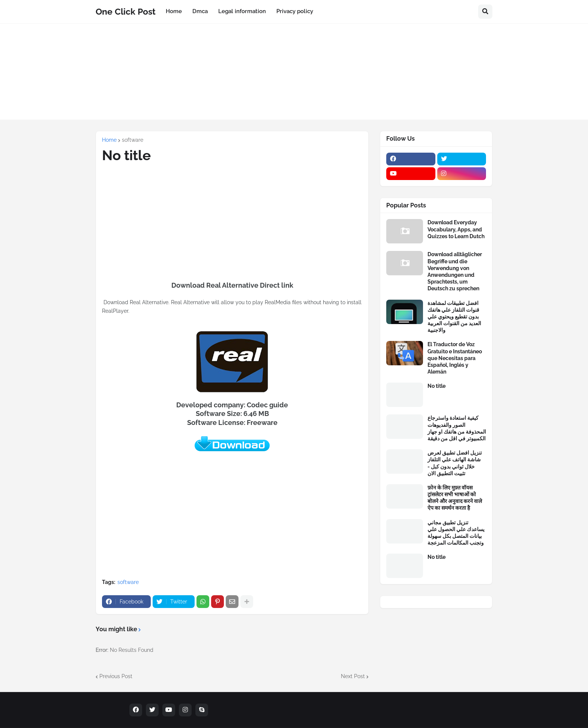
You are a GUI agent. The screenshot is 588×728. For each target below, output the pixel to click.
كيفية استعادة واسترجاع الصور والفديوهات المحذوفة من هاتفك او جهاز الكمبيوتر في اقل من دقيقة (457, 428)
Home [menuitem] (174, 11)
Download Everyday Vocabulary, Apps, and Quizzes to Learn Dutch (456, 229)
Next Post (353, 676)
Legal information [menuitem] (242, 11)
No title (436, 386)
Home (109, 140)
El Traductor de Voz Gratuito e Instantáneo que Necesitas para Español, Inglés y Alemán (455, 358)
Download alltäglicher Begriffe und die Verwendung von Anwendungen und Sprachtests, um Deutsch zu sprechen (455, 271)
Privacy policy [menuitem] (295, 11)
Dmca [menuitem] (200, 11)
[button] (485, 12)
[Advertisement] (294, 76)
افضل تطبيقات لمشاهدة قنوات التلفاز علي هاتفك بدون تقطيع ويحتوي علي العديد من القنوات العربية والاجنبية (454, 317)
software (133, 140)
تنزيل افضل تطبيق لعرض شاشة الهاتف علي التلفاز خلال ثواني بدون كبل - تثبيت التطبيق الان (455, 463)
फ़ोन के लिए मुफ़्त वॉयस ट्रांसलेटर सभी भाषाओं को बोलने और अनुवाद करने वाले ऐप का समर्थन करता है (455, 498)
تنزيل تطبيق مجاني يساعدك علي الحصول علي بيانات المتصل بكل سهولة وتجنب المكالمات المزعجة (456, 533)
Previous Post (116, 676)
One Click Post (126, 11)
